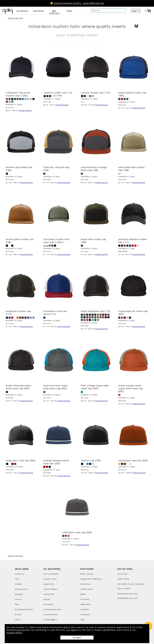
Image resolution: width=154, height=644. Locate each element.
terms (17, 620)
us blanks (85, 610)
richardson (85, 615)
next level (85, 599)
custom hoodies (50, 589)
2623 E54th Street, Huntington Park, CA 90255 (131, 586)
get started (54, 12)
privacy (18, 615)
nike (82, 620)
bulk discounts (21, 589)
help (69, 11)
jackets (47, 599)
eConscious (85, 584)
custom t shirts (50, 579)
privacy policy (14, 633)
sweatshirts (49, 584)
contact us (20, 574)
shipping (19, 594)
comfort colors (87, 589)
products (22, 11)
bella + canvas (87, 574)
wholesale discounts (24, 610)
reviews (18, 584)
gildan (83, 594)
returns (18, 599)
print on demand (51, 574)
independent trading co (91, 579)
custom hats (49, 594)
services (39, 11)
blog (17, 605)
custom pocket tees (52, 610)
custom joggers (50, 620)
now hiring (122, 574)
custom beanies (51, 615)
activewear (48, 605)
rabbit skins (86, 605)
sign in (136, 11)
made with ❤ (123, 579)
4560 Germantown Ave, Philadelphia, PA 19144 (128, 596)
